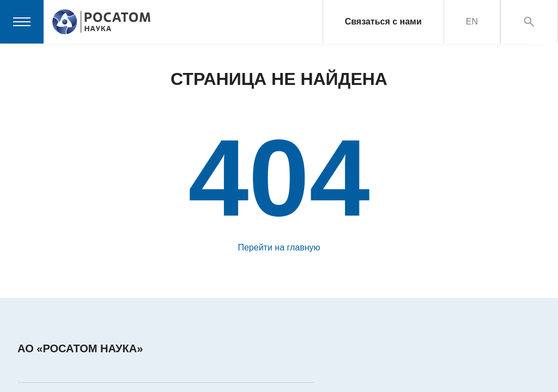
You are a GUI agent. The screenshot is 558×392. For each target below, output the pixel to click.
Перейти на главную (279, 247)
